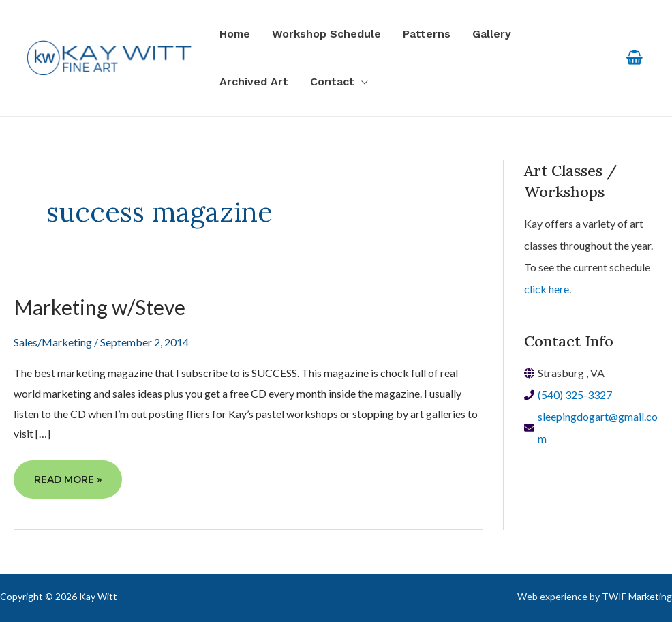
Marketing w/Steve (100, 307)
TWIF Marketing (637, 596)
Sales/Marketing (53, 342)
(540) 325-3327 (575, 395)
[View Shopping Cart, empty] (634, 58)
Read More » (67, 484)
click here (547, 289)
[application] (361, 82)
